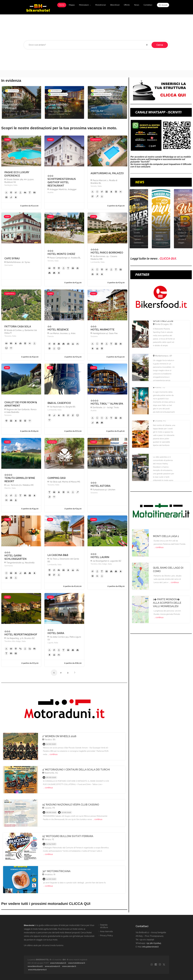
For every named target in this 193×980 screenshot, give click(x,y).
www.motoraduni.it (58, 963)
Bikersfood (115, 5)
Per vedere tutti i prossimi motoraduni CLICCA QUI (46, 904)
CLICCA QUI (168, 258)
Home (62, 5)
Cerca (160, 45)
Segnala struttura (104, 926)
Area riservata (106, 931)
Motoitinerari (101, 5)
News (137, 5)
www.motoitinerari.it (77, 963)
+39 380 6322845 (154, 943)
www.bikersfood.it (35, 966)
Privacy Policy (106, 936)
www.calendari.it (69, 966)
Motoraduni (84, 5)
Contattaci (148, 5)
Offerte (127, 5)
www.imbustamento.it (37, 970)
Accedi (163, 5)
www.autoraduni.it (52, 966)
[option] (21, 102)
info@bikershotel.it (150, 947)
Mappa (72, 5)
